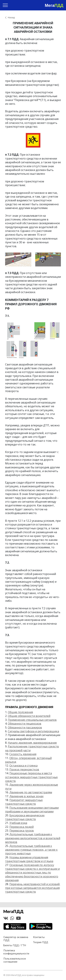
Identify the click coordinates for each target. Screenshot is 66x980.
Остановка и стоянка (23, 766)
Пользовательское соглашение (15, 960)
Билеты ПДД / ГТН (15, 945)
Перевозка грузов (22, 831)
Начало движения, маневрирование (32, 743)
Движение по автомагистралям (31, 792)
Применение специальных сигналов (32, 720)
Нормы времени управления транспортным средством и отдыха (29, 859)
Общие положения (20, 712)
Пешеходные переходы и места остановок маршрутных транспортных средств (31, 777)
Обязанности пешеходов (25, 724)
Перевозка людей (21, 827)
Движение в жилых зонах (26, 796)
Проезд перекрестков (24, 769)
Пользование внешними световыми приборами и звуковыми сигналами (32, 810)
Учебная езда (18, 823)
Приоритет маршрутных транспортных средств (24, 802)
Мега (54, 5)
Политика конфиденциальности (16, 952)
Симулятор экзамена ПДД (16, 939)
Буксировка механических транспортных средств (25, 817)
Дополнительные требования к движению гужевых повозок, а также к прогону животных (31, 850)
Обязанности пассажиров (25, 727)
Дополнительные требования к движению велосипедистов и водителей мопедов (33, 838)
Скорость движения (23, 754)
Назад (11, 17)
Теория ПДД (41, 942)
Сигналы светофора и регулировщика (33, 731)
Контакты (39, 937)
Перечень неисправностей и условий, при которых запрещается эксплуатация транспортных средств (33, 888)
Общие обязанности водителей (29, 716)
